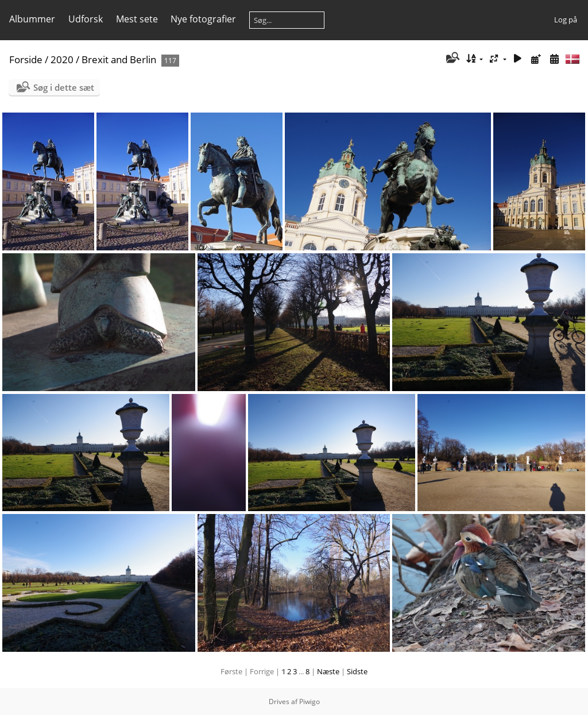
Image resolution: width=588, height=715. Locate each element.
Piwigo (310, 702)
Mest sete (137, 19)
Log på (566, 20)
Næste (328, 671)
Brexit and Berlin (119, 59)
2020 (62, 59)
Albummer (32, 19)
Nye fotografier (203, 19)
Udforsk (86, 19)
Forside (26, 59)
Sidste (357, 671)
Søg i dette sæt (64, 87)
